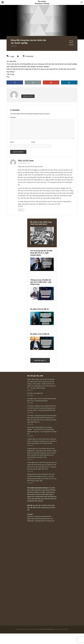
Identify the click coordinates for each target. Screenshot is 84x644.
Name (12, 142)
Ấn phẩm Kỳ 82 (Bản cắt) (35, 393)
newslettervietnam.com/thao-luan (44, 521)
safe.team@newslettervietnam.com (42, 519)
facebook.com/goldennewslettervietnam (39, 516)
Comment (13, 117)
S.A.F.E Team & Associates (46, 629)
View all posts (28, 96)
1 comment (71, 45)
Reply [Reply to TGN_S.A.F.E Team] (21, 210)
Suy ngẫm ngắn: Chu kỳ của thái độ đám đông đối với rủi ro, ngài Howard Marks (42, 400)
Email (33, 142)
